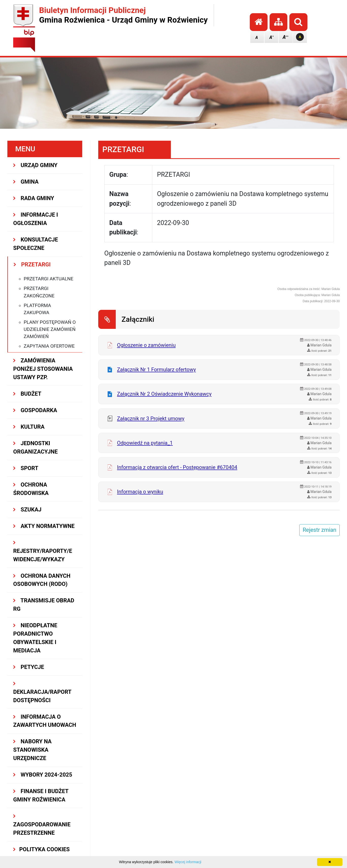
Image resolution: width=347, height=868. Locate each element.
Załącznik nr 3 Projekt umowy (151, 419)
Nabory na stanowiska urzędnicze (32, 750)
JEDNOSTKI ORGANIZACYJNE (35, 447)
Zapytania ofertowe (49, 346)
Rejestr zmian (319, 530)
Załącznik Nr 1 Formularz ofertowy (156, 369)
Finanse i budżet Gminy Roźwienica (41, 795)
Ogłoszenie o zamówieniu (146, 345)
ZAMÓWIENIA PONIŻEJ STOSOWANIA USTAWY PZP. (43, 369)
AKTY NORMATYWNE (44, 526)
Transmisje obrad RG (44, 605)
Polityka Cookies (41, 849)
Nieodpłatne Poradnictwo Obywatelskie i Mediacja (35, 638)
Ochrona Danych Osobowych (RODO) (42, 580)
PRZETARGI (32, 264)
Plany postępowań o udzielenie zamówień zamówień (50, 329)
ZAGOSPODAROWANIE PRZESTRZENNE (42, 825)
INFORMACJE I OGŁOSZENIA (36, 219)
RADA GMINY (34, 198)
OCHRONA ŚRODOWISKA (31, 489)
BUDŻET (27, 394)
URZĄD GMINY (35, 165)
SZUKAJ (27, 510)
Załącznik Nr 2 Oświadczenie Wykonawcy (164, 394)
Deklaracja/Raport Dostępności (42, 692)
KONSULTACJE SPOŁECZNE (36, 244)
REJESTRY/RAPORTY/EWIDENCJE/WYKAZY (43, 551)
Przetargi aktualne (48, 279)
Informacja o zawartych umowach (45, 721)
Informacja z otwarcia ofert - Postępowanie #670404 (177, 467)
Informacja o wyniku (140, 492)
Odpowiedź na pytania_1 (145, 443)
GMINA (26, 182)
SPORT (26, 468)
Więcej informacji (188, 862)
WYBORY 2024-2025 (43, 775)
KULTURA (29, 427)
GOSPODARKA (35, 410)
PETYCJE (29, 667)
